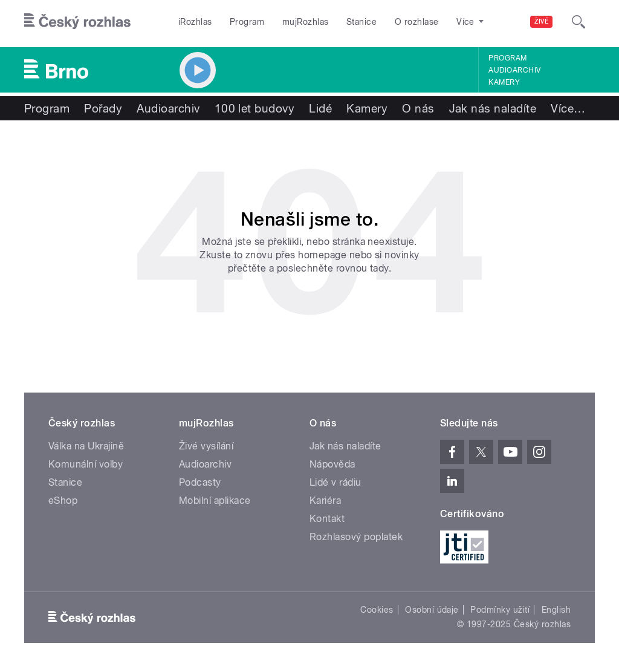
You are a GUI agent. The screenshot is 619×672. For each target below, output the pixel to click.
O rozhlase (417, 22)
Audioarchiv (514, 70)
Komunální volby (86, 464)
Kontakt (327, 519)
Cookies (377, 610)
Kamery (504, 82)
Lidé (320, 108)
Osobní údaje (432, 610)
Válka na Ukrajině (86, 446)
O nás (418, 108)
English (556, 610)
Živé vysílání (206, 446)
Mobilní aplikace (215, 501)
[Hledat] (578, 22)
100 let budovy (255, 108)
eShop (63, 501)
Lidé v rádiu (335, 482)
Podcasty (200, 482)
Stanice (361, 22)
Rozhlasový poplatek (356, 537)
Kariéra (325, 501)
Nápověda (332, 464)
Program (247, 22)
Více (568, 108)
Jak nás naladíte (493, 108)
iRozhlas (195, 22)
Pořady (103, 108)
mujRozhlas (306, 22)
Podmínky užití (500, 610)
